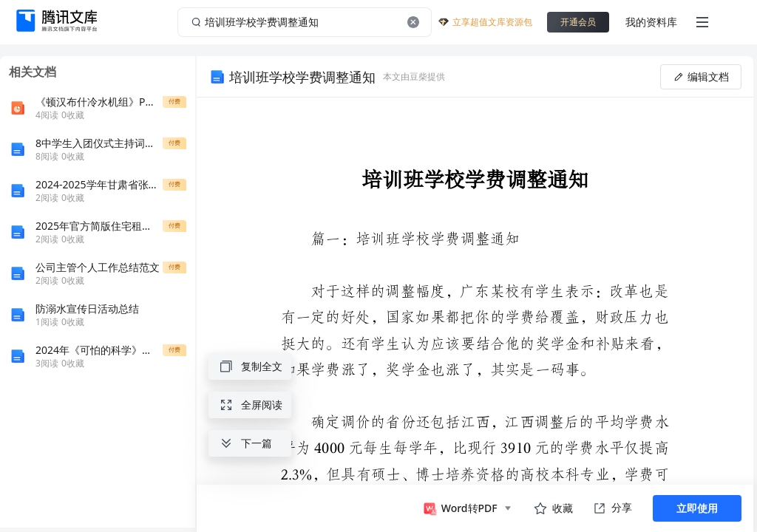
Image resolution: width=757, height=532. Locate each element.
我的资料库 (651, 22)
